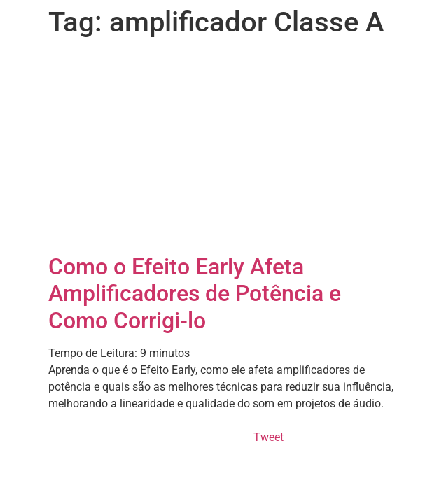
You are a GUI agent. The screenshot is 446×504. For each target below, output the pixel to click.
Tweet (269, 437)
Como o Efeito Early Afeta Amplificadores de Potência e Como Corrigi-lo (195, 294)
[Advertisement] (223, 148)
